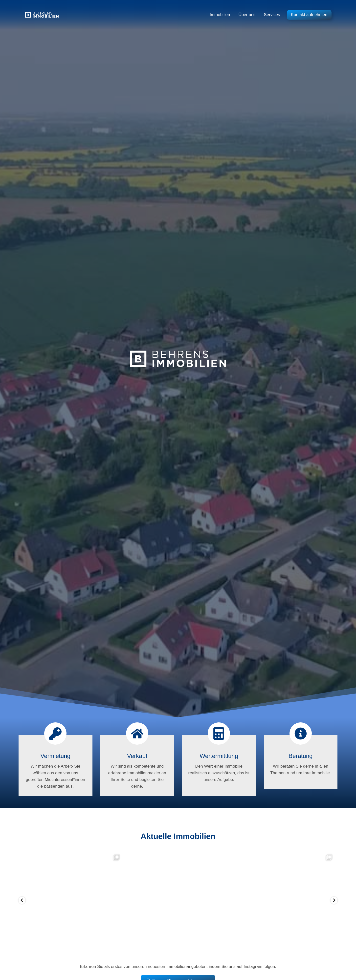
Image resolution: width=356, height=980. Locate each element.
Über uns (247, 15)
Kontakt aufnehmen (309, 15)
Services (272, 15)
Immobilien (220, 15)
